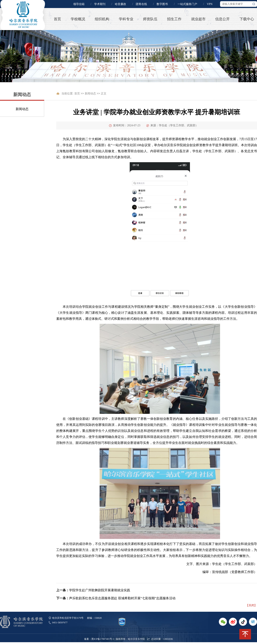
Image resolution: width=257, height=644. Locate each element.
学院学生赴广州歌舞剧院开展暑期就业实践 (100, 590)
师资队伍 (150, 19)
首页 (57, 19)
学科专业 (126, 19)
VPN (210, 4)
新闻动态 (22, 109)
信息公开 (222, 19)
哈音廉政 (120, 4)
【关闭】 (251, 605)
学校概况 (78, 19)
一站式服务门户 (187, 4)
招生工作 (174, 19)
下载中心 (247, 19)
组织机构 (102, 19)
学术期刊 (100, 4)
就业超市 (198, 19)
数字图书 (162, 4)
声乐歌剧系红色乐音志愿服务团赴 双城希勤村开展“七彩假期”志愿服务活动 (122, 598)
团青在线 (141, 4)
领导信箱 (79, 4)
